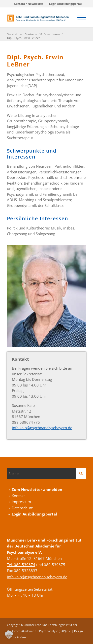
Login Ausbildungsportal (65, 4)
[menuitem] (29, 4)
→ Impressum (19, 502)
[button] (9, 635)
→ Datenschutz (20, 508)
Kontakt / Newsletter (29, 4)
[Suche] (46, 474)
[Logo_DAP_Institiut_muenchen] (39, 17)
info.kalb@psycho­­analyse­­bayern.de (42, 428)
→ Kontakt (16, 496)
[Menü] (79, 17)
